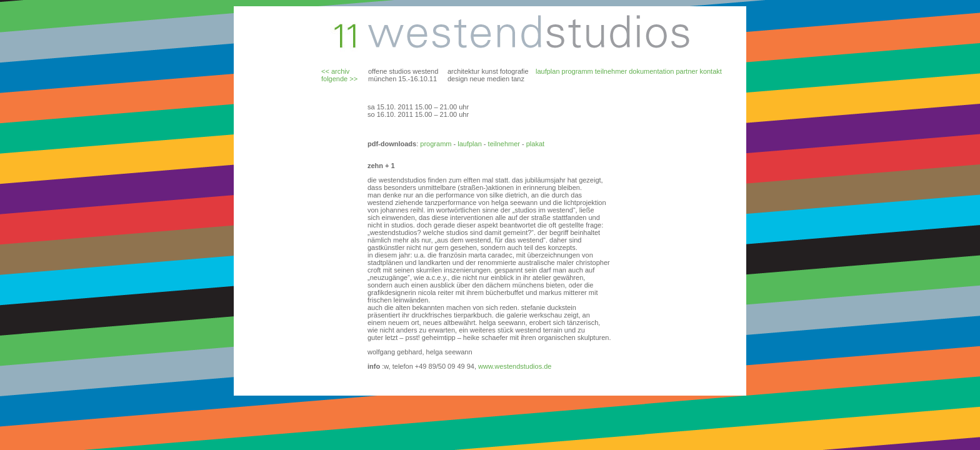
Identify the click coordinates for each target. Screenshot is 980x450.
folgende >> (339, 79)
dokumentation (651, 71)
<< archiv (335, 71)
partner (687, 71)
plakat (534, 144)
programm (577, 71)
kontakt (710, 71)
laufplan (548, 71)
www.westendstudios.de (515, 366)
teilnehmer (611, 71)
